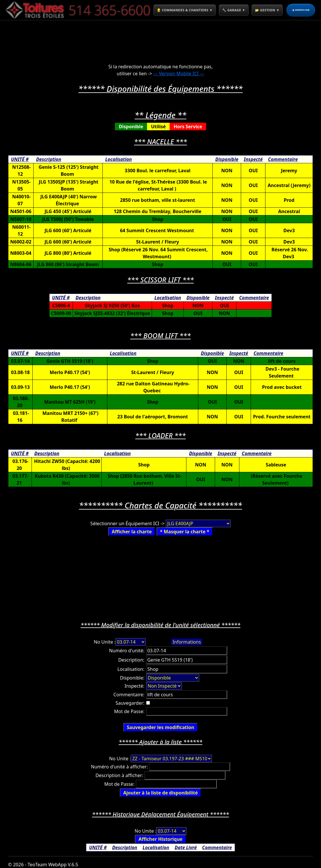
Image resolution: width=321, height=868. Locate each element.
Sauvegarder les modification (160, 727)
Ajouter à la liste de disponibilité (161, 793)
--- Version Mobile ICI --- (179, 74)
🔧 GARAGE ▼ (257, 10)
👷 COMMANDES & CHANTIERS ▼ (193, 10)
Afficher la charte (132, 532)
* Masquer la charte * (185, 532)
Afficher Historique (160, 839)
